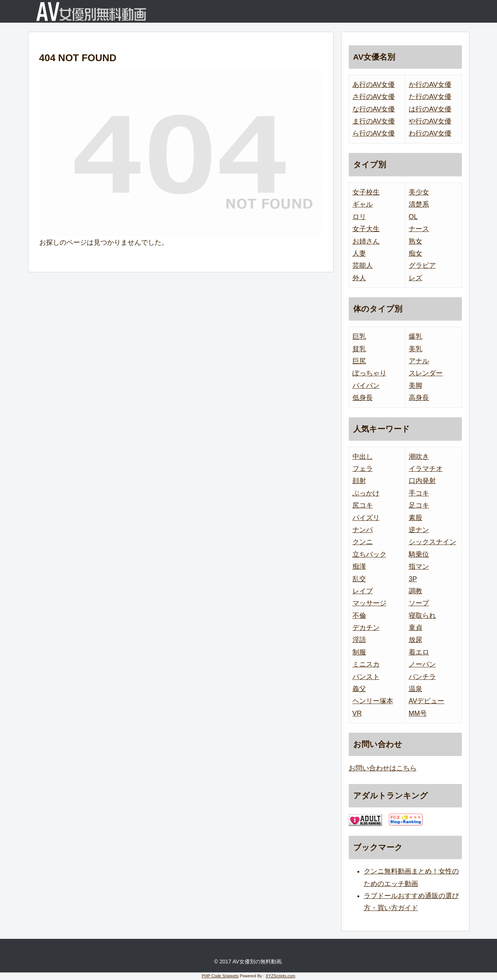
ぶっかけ (366, 493)
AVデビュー (427, 701)
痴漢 (359, 566)
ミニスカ (366, 664)
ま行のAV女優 (374, 121)
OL (413, 217)
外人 (359, 278)
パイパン (366, 386)
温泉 (415, 689)
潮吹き (419, 457)
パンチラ (422, 677)
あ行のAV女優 (374, 85)
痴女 (415, 253)
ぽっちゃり (369, 373)
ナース (419, 229)
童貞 (415, 628)
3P (413, 579)
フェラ (363, 469)
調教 (415, 591)
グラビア (422, 265)
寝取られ (422, 616)
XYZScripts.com (281, 976)
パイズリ (366, 518)
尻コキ (363, 505)
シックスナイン (432, 542)
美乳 (415, 349)
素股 (415, 518)
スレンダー (426, 373)
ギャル (363, 204)
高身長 (419, 398)
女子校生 (366, 192)
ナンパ (363, 530)
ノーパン (422, 664)
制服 (359, 652)
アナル (419, 361)
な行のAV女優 (374, 109)
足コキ (419, 505)
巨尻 (359, 361)
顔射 (359, 481)
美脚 (415, 386)
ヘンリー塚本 (373, 701)
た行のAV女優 (430, 97)
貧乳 (359, 349)
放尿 (415, 640)
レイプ (363, 591)
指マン (419, 566)
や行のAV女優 (430, 121)
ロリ (359, 217)
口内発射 (422, 481)
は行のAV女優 (430, 109)
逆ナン (419, 530)
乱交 (359, 579)
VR (357, 713)
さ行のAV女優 (374, 97)
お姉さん (366, 241)
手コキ (419, 493)
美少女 (419, 192)
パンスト (366, 677)
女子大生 (366, 229)
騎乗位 (419, 554)
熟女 (415, 241)
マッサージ (369, 603)
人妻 (359, 253)
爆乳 (415, 336)
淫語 (359, 640)
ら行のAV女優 (374, 133)
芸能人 (363, 265)
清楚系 (419, 204)
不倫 (359, 616)
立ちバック (369, 554)
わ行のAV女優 (430, 133)
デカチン (366, 628)
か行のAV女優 (430, 85)
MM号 (418, 713)
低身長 (363, 398)
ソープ (419, 603)
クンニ (363, 542)
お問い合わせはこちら (383, 768)
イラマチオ (426, 469)
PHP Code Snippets (220, 976)
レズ (415, 278)
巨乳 (359, 336)
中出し (363, 457)
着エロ (419, 652)
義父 (359, 689)
